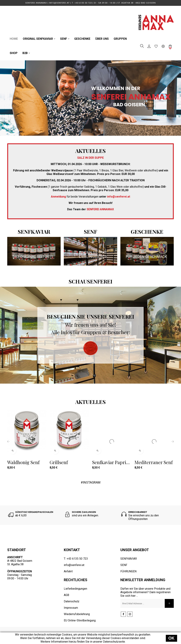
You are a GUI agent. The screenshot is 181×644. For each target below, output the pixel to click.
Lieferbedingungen (75, 589)
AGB (66, 595)
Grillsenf (59, 462)
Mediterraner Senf (154, 462)
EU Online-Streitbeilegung (80, 620)
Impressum (71, 608)
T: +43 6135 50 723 (76, 559)
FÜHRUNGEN (128, 571)
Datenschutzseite (114, 642)
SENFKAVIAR (129, 559)
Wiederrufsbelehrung (77, 614)
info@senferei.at (74, 565)
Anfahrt (68, 571)
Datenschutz (72, 601)
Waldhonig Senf (23, 462)
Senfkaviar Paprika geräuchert (111, 462)
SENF (124, 565)
